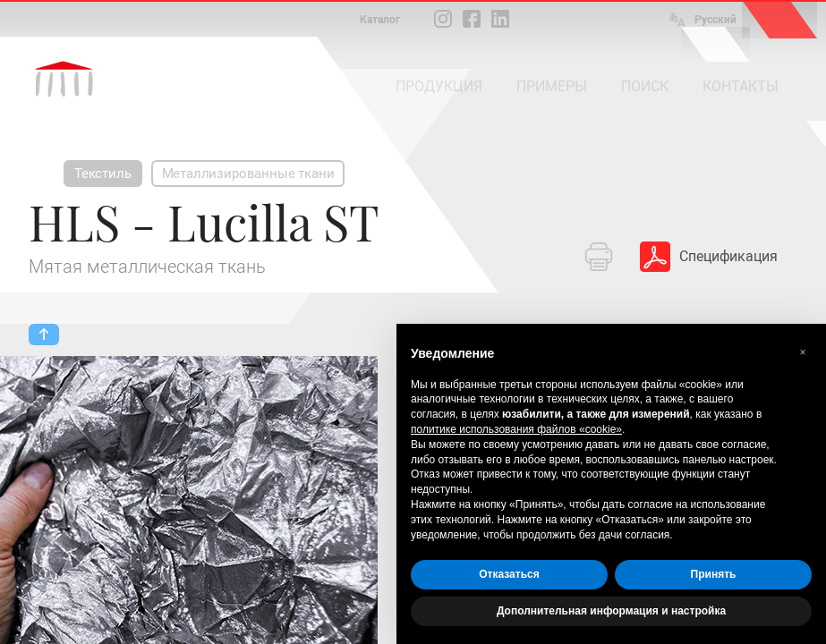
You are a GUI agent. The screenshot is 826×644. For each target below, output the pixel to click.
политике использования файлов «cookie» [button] (516, 429)
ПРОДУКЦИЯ (439, 86)
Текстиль (103, 174)
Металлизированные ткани (248, 174)
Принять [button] (714, 574)
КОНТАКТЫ (741, 86)
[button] (803, 352)
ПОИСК (645, 86)
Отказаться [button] (509, 574)
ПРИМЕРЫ (552, 86)
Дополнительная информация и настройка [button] (611, 611)
